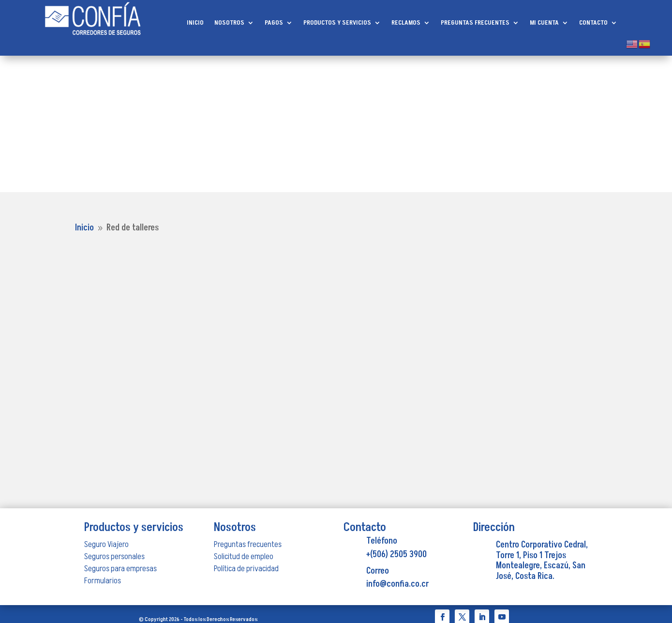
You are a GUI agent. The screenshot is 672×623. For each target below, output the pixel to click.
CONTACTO (593, 23)
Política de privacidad (246, 569)
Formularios (103, 581)
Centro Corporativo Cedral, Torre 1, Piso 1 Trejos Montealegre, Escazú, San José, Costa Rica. (542, 561)
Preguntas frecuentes (248, 544)
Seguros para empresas (120, 569)
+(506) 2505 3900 (396, 555)
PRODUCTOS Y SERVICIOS (337, 23)
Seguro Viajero (106, 544)
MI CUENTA (544, 23)
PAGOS (274, 23)
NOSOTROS (229, 23)
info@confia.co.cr (397, 584)
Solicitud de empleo (244, 556)
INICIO (195, 23)
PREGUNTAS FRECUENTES (475, 23)
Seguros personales (114, 556)
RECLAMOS (406, 23)
